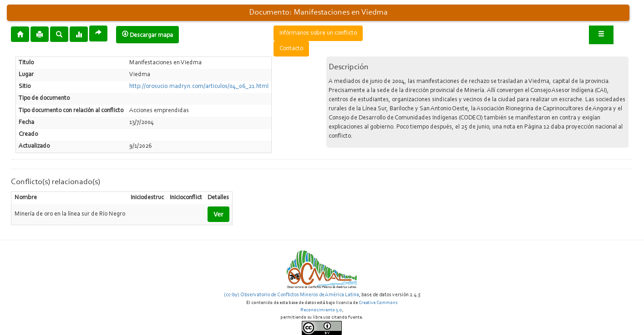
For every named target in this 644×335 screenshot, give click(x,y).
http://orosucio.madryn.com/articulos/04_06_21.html (199, 87)
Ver (218, 214)
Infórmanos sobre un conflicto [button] (318, 33)
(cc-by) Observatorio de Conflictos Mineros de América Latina (292, 295)
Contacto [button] (291, 49)
